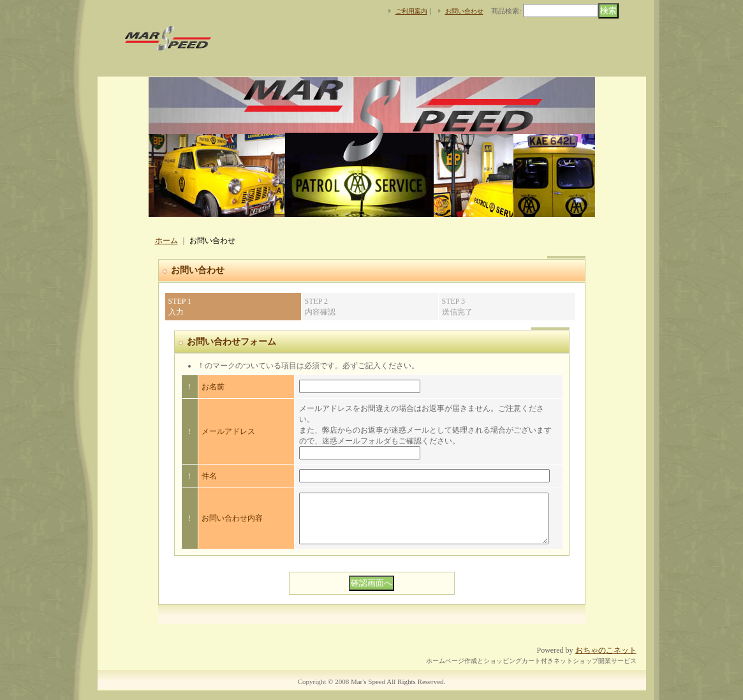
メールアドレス (228, 431)
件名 (209, 476)
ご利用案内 (411, 11)
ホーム (166, 241)
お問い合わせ (464, 11)
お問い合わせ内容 (232, 523)
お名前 (213, 387)
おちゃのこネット (606, 660)
